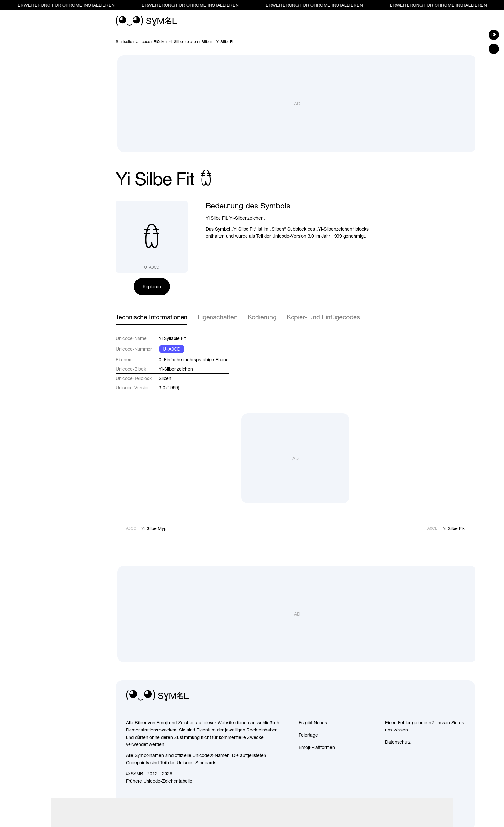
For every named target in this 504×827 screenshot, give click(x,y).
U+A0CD (172, 349)
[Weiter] (471, 42)
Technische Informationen (152, 317)
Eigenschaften (217, 317)
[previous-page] (124, 42)
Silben (165, 378)
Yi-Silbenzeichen (176, 369)
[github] (446, 696)
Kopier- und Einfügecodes (323, 317)
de (494, 35)
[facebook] (460, 696)
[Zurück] (460, 42)
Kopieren (152, 287)
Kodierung (262, 317)
